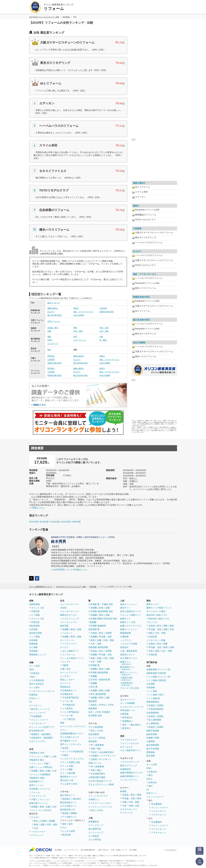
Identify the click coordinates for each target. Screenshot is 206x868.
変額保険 (151, 752)
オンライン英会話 (97, 738)
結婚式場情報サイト (130, 776)
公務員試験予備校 (97, 777)
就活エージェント (129, 604)
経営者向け (128, 717)
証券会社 (35, 673)
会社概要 (58, 850)
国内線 (65, 813)
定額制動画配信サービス (72, 733)
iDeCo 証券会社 (37, 684)
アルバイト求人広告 (130, 688)
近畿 (49, 331)
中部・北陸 (104, 328)
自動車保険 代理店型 (156, 673)
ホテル (63, 828)
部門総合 (51, 356)
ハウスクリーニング (70, 619)
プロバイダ (152, 622)
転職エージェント (129, 629)
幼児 (93, 731)
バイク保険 (34, 615)
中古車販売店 (66, 694)
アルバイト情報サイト (131, 615)
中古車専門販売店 (71, 698)
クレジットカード (38, 713)
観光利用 (66, 835)
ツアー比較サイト (69, 817)
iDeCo (149, 779)
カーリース (65, 683)
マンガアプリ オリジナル (72, 759)
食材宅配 (64, 626)
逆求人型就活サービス (131, 611)
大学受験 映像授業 (97, 626)
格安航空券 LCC (68, 810)
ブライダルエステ (129, 740)
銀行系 (34, 709)
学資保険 (33, 651)
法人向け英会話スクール (100, 781)
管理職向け (128, 721)
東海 (42, 771)
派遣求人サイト (128, 655)
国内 (64, 824)
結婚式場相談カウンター (132, 773)
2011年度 (66, 522)
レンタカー (65, 676)
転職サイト (125, 619)
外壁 (75, 337)
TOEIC (94, 752)
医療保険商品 (153, 702)
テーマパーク (126, 813)
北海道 (94, 633)
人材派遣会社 (126, 684)
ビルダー (35, 817)
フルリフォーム (38, 796)
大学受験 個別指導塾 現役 (101, 611)
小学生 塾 (93, 687)
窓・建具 (103, 340)
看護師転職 (125, 633)
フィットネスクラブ (98, 796)
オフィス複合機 (67, 773)
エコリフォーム (80, 340)
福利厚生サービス (69, 777)
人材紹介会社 (126, 679)
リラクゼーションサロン (100, 803)
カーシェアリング (69, 673)
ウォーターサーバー (70, 604)
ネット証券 (34, 666)
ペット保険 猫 (153, 698)
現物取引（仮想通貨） (42, 734)
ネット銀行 (34, 687)
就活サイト (125, 608)
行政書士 (95, 756)
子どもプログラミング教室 (101, 785)
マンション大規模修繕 (40, 774)
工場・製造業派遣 (129, 651)
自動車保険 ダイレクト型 (158, 669)
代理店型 (35, 611)
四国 (151, 633)
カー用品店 (94, 836)
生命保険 (33, 640)
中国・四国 (78, 331)
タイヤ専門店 (95, 840)
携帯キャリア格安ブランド (159, 608)
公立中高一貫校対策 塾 (99, 680)
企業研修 (124, 714)
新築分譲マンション (39, 803)
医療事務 (100, 745)
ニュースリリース (71, 850)
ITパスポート (105, 759)
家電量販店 (94, 822)
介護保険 (151, 741)
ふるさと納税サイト (70, 651)
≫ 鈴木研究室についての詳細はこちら (69, 570)
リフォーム (34, 792)
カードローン (35, 705)
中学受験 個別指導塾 (98, 673)
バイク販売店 (66, 708)
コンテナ (66, 662)
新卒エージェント (129, 673)
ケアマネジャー (109, 756)
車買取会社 (65, 687)
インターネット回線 (156, 640)
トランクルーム (67, 655)
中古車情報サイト (69, 690)
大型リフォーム (54, 321)
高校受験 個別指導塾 (98, 647)
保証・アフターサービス (83, 312)
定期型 (160, 705)
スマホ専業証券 (37, 680)
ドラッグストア (96, 825)
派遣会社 (124, 647)
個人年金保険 (153, 749)
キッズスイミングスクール (100, 807)
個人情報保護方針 (88, 850)
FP (92, 745)
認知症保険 (152, 734)
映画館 (123, 791)
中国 (172, 629)
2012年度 (55, 522)
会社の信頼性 (79, 315)
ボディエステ (126, 747)
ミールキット (66, 633)
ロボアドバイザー (38, 741)
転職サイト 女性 (128, 622)
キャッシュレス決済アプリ (42, 727)
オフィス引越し (67, 766)
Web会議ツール (128, 710)
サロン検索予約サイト (131, 750)
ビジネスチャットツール (132, 707)
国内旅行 (66, 799)
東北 (36, 821)
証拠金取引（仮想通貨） (43, 738)
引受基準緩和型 (156, 709)
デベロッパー (37, 835)
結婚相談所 (125, 769)
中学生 (102, 705)
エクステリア (53, 344)
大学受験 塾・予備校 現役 (101, 604)
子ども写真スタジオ (70, 737)
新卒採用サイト (128, 668)
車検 (62, 723)
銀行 (33, 677)
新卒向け (126, 728)
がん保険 (33, 647)
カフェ (63, 730)
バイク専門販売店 (71, 712)
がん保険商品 (153, 723)
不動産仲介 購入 (37, 760)
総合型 (65, 748)
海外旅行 (77, 799)
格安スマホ (164, 619)
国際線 (74, 813)
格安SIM (153, 619)
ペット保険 (34, 637)
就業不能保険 (153, 731)
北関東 (43, 821)
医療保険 (33, 644)
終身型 (152, 705)
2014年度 (34, 522)
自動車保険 (34, 604)
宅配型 (65, 665)
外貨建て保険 (153, 738)
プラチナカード (159, 815)
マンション (36, 756)
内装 (101, 337)
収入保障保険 (155, 720)
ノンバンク (45, 709)
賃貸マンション (37, 785)
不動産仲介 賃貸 (37, 778)
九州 (54, 771)
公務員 (94, 759)
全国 (137, 806)
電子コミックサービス (71, 744)
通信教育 (93, 701)
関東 (75, 328)
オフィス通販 (66, 769)
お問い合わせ (103, 850)
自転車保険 (34, 626)
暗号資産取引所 (37, 731)
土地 (54, 756)
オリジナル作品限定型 (73, 751)
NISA (32, 669)
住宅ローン (34, 698)
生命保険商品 (153, 713)
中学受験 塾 (94, 665)
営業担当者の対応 (107, 312)
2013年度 (44, 522)
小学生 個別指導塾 (97, 694)
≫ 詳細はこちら (37, 508)
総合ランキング (54, 303)
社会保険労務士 (107, 752)
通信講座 (93, 741)
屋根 (49, 337)
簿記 (99, 749)
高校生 (94, 705)
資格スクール (95, 763)
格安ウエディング (129, 766)
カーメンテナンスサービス (73, 726)
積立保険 (151, 756)
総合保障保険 (153, 745)
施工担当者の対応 (55, 315)
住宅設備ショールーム (40, 789)
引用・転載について (119, 850)
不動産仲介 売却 (37, 753)
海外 (71, 824)
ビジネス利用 (69, 831)
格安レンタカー (67, 680)
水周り (50, 340)
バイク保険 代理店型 (156, 680)
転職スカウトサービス (131, 626)
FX (30, 702)
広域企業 (153, 637)
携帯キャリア (153, 604)
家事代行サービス (69, 615)
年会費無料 (36, 716)
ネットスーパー (67, 640)
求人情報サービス (129, 658)
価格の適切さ (53, 308)
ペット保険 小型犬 (155, 695)
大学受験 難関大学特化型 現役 (103, 619)
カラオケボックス (129, 809)
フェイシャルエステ (130, 743)
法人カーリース (128, 700)
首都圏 (34, 771)
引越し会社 (65, 669)
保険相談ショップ (38, 655)
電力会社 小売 (67, 780)
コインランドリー (69, 622)
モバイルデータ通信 (156, 611)
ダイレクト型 (37, 608)
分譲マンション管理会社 (41, 767)
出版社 (65, 755)
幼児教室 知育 (95, 716)
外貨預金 (33, 695)
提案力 (76, 308)
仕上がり (51, 312)
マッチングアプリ (129, 780)
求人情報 (133, 850)
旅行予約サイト (67, 795)
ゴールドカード (38, 723)
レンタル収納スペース (73, 658)
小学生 (111, 705)
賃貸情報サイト (37, 782)
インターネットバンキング (42, 691)
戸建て (47, 756)
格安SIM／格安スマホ (157, 615)
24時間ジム (94, 799)
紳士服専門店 (95, 829)
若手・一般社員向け (132, 725)
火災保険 (33, 629)
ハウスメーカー (38, 832)
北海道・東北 (53, 328)
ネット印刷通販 (128, 703)
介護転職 (124, 637)
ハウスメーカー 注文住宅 (40, 810)
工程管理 (103, 308)
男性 (49, 350)
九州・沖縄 (104, 331)
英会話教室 (94, 734)
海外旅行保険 (35, 633)
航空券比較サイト (69, 802)
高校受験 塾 (94, 629)
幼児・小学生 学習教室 (99, 712)
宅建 (93, 749)
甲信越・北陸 (105, 637)
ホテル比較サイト (69, 806)
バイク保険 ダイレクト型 (158, 677)
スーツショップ (96, 833)
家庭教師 (93, 708)
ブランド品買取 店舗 (70, 762)
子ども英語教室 (96, 727)
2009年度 (76, 522)
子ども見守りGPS (69, 784)
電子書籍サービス (69, 741)
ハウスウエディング (130, 762)
